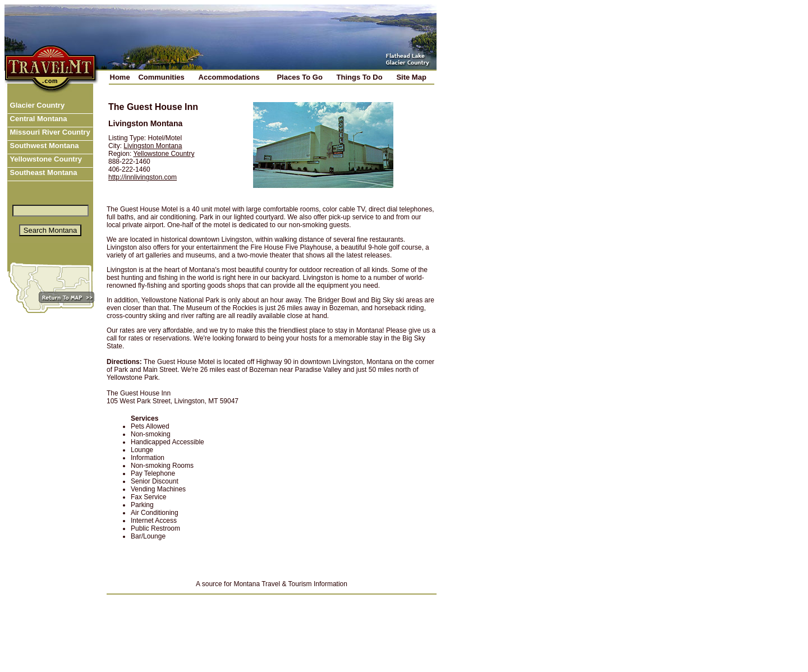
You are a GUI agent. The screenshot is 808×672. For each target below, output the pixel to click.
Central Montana (37, 119)
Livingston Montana (153, 146)
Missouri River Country (49, 132)
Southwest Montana (43, 146)
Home (120, 77)
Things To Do (360, 77)
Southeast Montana (43, 172)
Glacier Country (36, 105)
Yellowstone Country (45, 159)
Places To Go (299, 77)
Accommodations (229, 77)
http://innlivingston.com (143, 177)
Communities (161, 77)
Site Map (411, 77)
